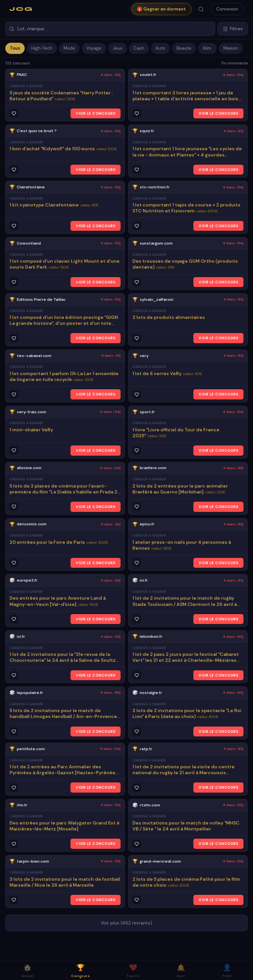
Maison (231, 48)
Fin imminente (235, 63)
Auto (160, 48)
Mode (69, 48)
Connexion (227, 9)
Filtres (233, 29)
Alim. (207, 48)
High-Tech (42, 48)
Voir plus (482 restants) (126, 923)
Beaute (184, 48)
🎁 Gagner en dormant (161, 9)
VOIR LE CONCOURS (96, 113)
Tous (15, 48)
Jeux (117, 48)
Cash (139, 48)
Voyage (94, 48)
